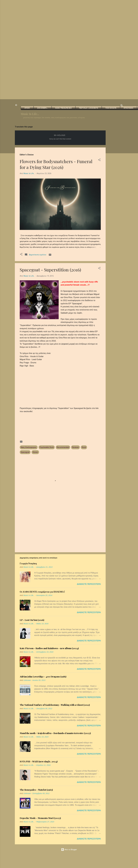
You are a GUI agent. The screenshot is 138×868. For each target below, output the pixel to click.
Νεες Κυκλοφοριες (29, 447)
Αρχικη (27, 108)
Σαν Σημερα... (43, 108)
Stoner (35, 452)
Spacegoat (25, 452)
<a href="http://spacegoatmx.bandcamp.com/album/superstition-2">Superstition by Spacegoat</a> (60, 423)
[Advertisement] (65, 17)
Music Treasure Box (64, 108)
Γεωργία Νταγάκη (28, 563)
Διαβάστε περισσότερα (89, 584)
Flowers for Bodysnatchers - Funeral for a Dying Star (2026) (56, 164)
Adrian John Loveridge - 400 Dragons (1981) (43, 677)
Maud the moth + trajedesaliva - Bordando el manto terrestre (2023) (55, 733)
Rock (84, 447)
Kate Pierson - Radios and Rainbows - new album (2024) (49, 648)
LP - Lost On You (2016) (32, 620)
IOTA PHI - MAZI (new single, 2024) (39, 761)
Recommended (63, 447)
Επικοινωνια (129, 108)
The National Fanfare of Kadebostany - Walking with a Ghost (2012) (55, 705)
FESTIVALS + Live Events (89, 108)
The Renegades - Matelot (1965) (36, 790)
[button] (99, 160)
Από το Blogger (69, 850)
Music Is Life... (30, 114)
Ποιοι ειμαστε (111, 108)
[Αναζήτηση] (122, 106)
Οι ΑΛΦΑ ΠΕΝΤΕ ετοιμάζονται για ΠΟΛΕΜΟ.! (42, 592)
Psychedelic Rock (47, 447)
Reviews (75, 447)
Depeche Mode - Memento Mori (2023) (40, 818)
